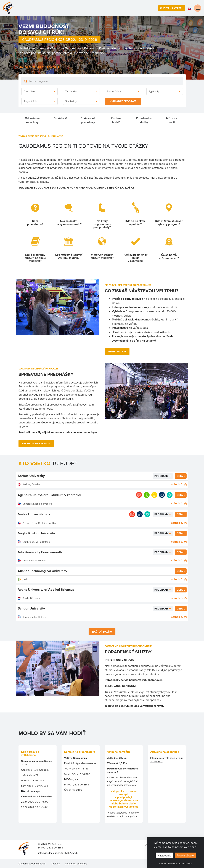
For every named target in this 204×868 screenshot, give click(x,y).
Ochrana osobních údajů (32, 864)
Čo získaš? (60, 118)
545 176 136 (72, 853)
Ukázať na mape (31, 791)
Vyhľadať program (123, 101)
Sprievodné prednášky (88, 120)
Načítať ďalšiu (102, 632)
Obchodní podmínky (76, 864)
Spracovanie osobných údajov (180, 863)
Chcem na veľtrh (172, 8)
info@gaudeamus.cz (49, 853)
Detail (181, 476)
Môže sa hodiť (172, 120)
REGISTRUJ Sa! (117, 352)
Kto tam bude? (116, 120)
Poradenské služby (144, 120)
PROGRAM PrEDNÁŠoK (36, 443)
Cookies (163, 863)
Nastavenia (164, 855)
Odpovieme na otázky (32, 120)
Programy (161, 476)
